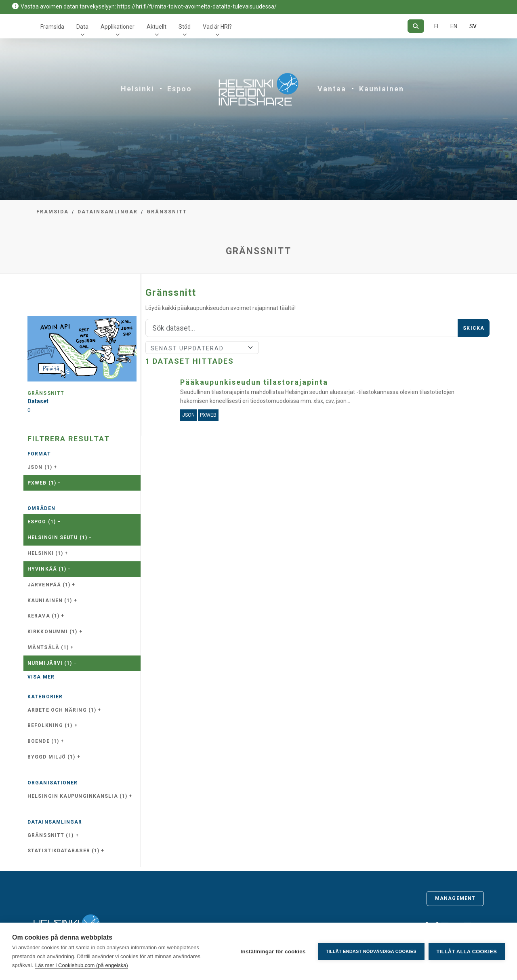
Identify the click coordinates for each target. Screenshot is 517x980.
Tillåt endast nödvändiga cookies (371, 951)
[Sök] (416, 26)
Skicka (474, 328)
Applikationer (118, 27)
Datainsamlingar (108, 212)
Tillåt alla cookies (467, 952)
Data (82, 27)
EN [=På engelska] (454, 26)
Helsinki (138, 89)
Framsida (52, 27)
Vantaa (332, 89)
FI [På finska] (436, 26)
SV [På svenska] (473, 26)
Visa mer (41, 677)
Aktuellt (157, 27)
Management (455, 898)
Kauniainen (381, 89)
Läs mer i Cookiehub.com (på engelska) (82, 965)
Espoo (180, 89)
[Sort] (202, 348)
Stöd (185, 27)
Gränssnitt (167, 212)
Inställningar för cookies (273, 952)
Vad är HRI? (217, 27)
